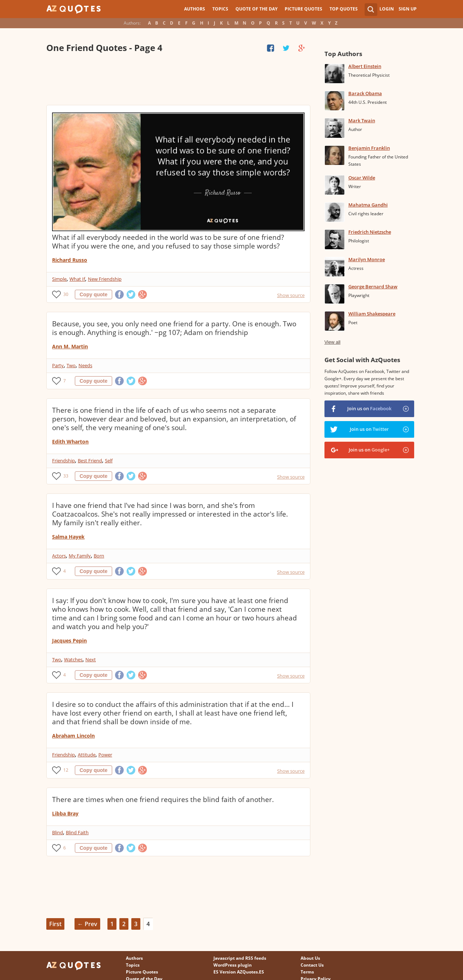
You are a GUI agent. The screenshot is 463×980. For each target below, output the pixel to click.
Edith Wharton (70, 442)
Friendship (63, 461)
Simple (59, 279)
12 (66, 770)
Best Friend (90, 461)
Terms (307, 972)
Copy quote (94, 294)
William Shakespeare (372, 314)
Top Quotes (344, 9)
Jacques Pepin (69, 640)
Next (91, 659)
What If (77, 279)
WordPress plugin (233, 965)
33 (66, 476)
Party (58, 365)
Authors (195, 9)
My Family (80, 556)
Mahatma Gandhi (368, 205)
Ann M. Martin (70, 346)
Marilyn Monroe (367, 259)
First (55, 924)
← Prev (87, 924)
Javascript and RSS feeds (240, 958)
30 (66, 294)
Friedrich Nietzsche (370, 232)
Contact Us (312, 965)
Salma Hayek (68, 537)
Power (105, 755)
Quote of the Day (256, 9)
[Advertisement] (178, 80)
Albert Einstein (365, 66)
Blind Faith (77, 832)
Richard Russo (70, 260)
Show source (291, 295)
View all (333, 342)
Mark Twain (362, 120)
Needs (85, 365)
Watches (73, 659)
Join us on (369, 408)
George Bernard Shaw (373, 287)
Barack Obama (365, 93)
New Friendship (105, 279)
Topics (220, 9)
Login (387, 9)
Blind (58, 832)
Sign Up (408, 9)
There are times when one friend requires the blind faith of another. (163, 799)
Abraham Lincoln (73, 736)
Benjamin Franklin (369, 148)
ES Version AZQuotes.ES (239, 972)
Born (99, 556)
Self (109, 461)
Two (71, 365)
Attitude (87, 755)
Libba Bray (65, 813)
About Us (310, 958)
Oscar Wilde (362, 178)
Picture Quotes (303, 9)
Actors (59, 556)
